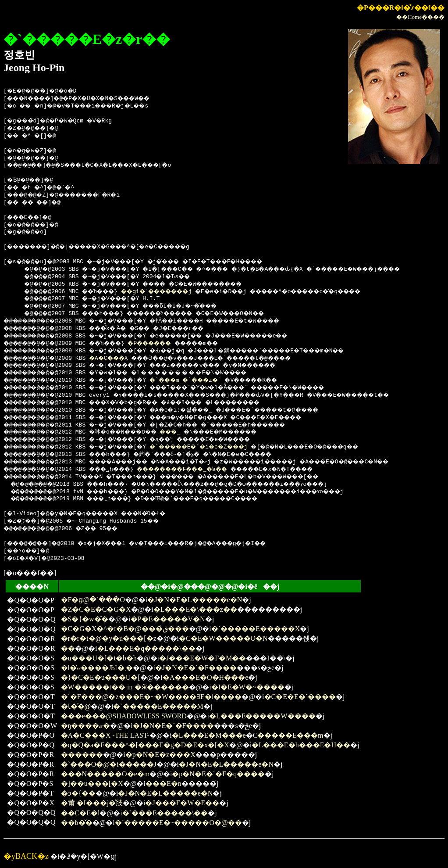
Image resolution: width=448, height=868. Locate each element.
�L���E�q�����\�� (146, 648)
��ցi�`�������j (171, 292)
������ (82, 755)
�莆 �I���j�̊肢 (92, 803)
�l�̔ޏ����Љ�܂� (97, 668)
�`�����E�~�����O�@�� (178, 823)
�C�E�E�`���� (300, 697)
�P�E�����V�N (168, 619)
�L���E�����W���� (262, 716)
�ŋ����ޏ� (86, 726)
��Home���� (420, 17)
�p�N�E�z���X (160, 755)
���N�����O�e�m (105, 774)
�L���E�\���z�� (195, 609)
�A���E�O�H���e (206, 677)
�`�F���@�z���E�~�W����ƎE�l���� (151, 697)
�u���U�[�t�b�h (99, 658)
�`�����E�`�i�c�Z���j (221, 447)
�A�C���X (118, 359)
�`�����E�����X (256, 629)
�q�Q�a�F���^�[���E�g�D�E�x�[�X (145, 745)
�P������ (166, 344)
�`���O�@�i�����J (109, 764)
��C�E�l (80, 813)
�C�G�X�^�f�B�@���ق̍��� (125, 629)
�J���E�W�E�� (182, 803)
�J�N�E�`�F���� (196, 668)
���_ (189, 432)
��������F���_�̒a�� (204, 470)
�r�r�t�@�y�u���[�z (109, 638)
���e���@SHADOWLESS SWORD (124, 716)
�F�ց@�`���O (93, 600)
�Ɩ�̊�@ (76, 706)
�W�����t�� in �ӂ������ (125, 687)
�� (68, 648)
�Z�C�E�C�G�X (96, 609)
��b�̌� (77, 823)
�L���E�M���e (209, 735)
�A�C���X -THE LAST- (105, 735)
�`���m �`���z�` (205, 380)
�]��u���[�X (92, 784)
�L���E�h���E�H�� (301, 745)
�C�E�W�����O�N (223, 638)
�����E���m (290, 735)
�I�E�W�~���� (248, 687)
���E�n (164, 784)
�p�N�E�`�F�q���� (218, 774)
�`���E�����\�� (165, 813)
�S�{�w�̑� (85, 619)
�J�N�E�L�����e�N (195, 600)
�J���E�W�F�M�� (203, 658)
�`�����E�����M (158, 706)
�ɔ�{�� (78, 793)
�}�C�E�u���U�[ (101, 677)
